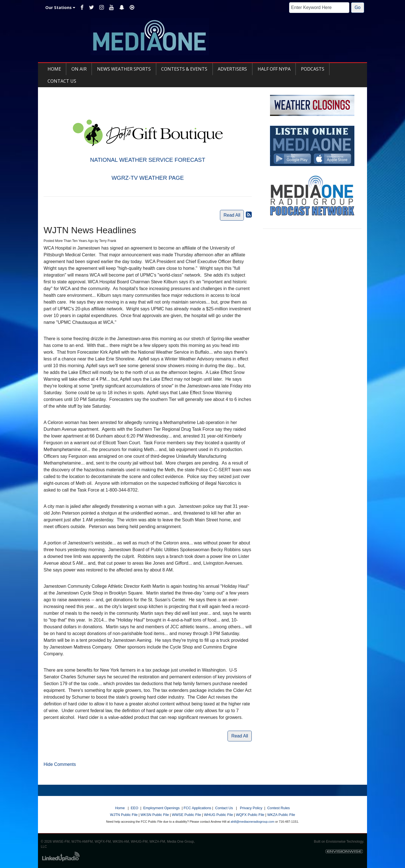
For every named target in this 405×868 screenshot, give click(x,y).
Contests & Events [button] (184, 69)
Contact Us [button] (62, 81)
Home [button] (54, 69)
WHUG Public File (218, 815)
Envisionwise (336, 842)
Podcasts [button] (313, 69)
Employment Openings (161, 808)
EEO (135, 808)
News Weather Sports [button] (124, 69)
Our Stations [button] (60, 7)
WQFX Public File (250, 815)
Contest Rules (278, 808)
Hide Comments (60, 764)
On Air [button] (79, 69)
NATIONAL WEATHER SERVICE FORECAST (148, 160)
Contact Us (224, 808)
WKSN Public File (155, 815)
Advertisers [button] (232, 69)
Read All (232, 215)
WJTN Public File (124, 815)
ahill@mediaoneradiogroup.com (252, 822)
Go (358, 7)
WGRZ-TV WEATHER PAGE (148, 178)
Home (120, 808)
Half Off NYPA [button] (274, 69)
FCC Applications (197, 808)
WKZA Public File (281, 815)
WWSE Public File (186, 815)
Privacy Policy (251, 808)
